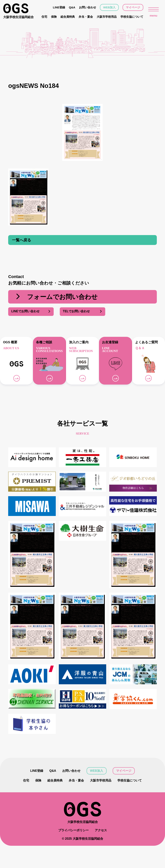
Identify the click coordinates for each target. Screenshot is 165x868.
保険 (54, 17)
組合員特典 (68, 17)
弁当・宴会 (86, 17)
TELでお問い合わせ (82, 312)
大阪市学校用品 (107, 17)
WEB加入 (109, 7)
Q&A (72, 7)
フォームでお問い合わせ (56, 297)
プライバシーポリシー (73, 830)
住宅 (44, 17)
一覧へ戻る (22, 240)
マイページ (133, 7)
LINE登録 (59, 7)
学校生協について (132, 17)
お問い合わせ (88, 7)
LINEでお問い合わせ (31, 312)
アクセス (101, 830)
